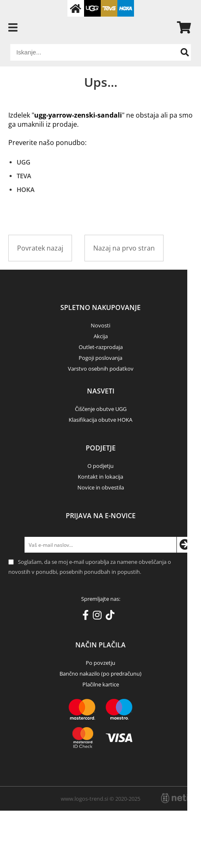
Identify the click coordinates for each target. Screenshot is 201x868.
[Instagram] (99, 617)
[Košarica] (181, 27)
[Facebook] (88, 617)
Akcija (101, 336)
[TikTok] (112, 617)
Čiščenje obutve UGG (101, 409)
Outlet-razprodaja (101, 347)
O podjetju (100, 466)
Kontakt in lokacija (100, 477)
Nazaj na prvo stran (124, 248)
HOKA (26, 189)
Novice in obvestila (101, 487)
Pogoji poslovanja (100, 358)
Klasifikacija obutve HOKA (100, 420)
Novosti (100, 325)
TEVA (24, 176)
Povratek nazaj (40, 248)
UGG (24, 162)
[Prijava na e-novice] (185, 545)
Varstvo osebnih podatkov (101, 369)
